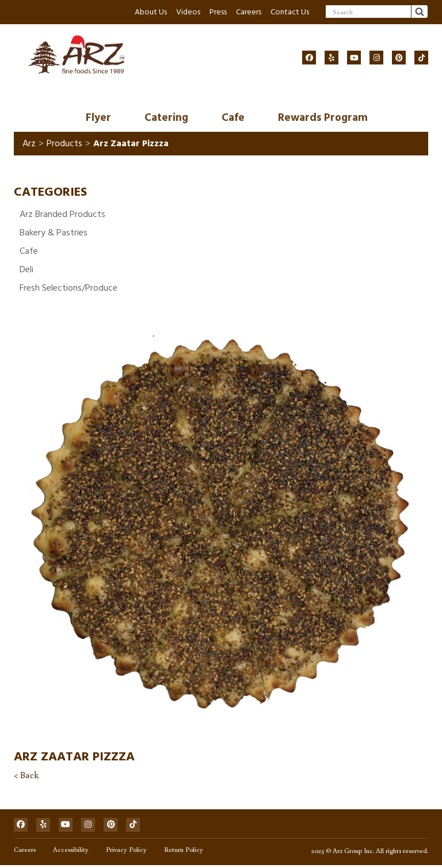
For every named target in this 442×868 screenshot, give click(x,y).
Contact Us (290, 12)
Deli (26, 270)
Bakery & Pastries (54, 233)
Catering (166, 118)
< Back (26, 775)
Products (64, 144)
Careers (249, 12)
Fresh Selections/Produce (68, 288)
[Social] (309, 58)
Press (218, 12)
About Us (151, 12)
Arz (29, 144)
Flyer (98, 118)
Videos (188, 12)
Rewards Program (323, 118)
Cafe (233, 118)
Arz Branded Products (62, 215)
